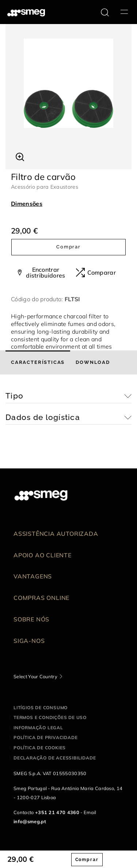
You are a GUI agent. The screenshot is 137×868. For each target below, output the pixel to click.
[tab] (38, 362)
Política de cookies (40, 748)
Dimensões (27, 204)
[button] (20, 156)
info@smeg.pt (30, 821)
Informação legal (38, 728)
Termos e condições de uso (50, 717)
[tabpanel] (68, 83)
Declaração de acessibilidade (55, 758)
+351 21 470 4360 (57, 812)
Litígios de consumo (41, 708)
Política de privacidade (45, 737)
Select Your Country (35, 676)
